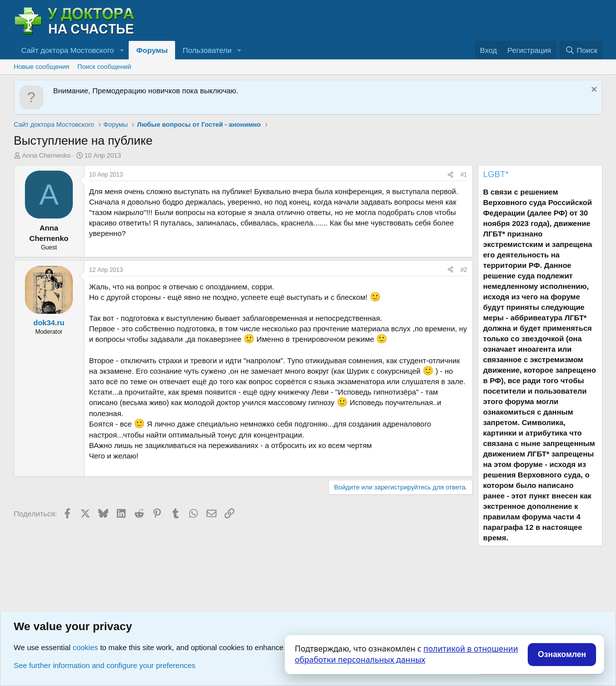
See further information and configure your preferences (105, 665)
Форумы (152, 50)
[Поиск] (581, 50)
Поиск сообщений (104, 67)
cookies (86, 647)
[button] (122, 50)
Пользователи (207, 50)
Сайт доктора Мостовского (68, 50)
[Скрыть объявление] (593, 91)
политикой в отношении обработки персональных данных (407, 654)
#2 (464, 270)
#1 (464, 175)
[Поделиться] (450, 175)
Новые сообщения (42, 67)
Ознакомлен (562, 654)
